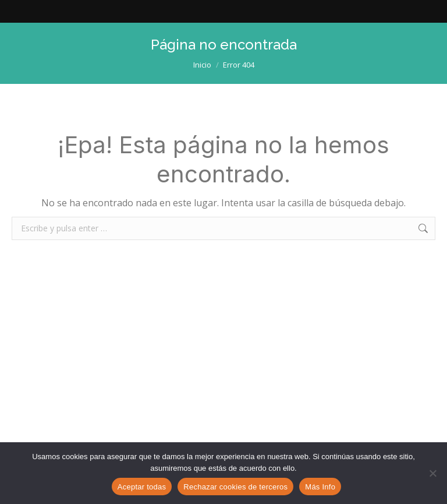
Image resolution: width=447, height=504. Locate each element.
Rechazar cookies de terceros (235, 487)
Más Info (320, 487)
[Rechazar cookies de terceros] (432, 473)
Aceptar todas (142, 487)
